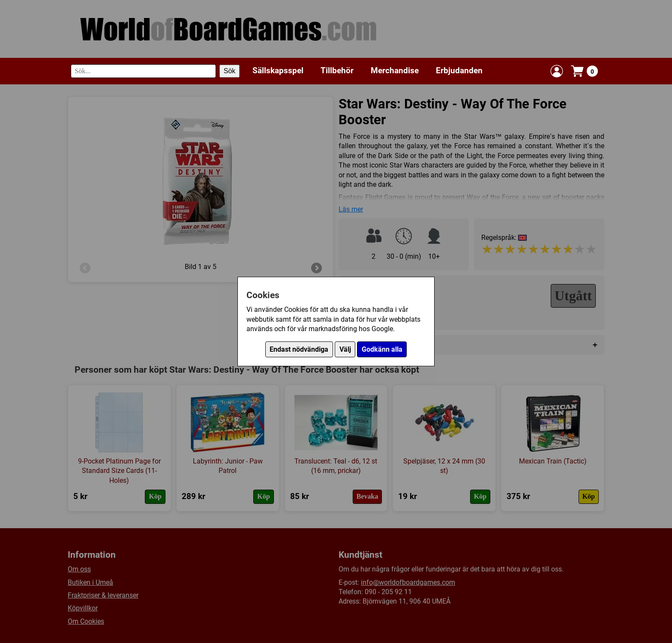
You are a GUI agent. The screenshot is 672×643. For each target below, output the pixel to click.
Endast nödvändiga (299, 349)
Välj (345, 349)
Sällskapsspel (278, 70)
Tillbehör (337, 70)
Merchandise (395, 70)
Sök (230, 71)
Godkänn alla (382, 349)
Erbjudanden (459, 70)
